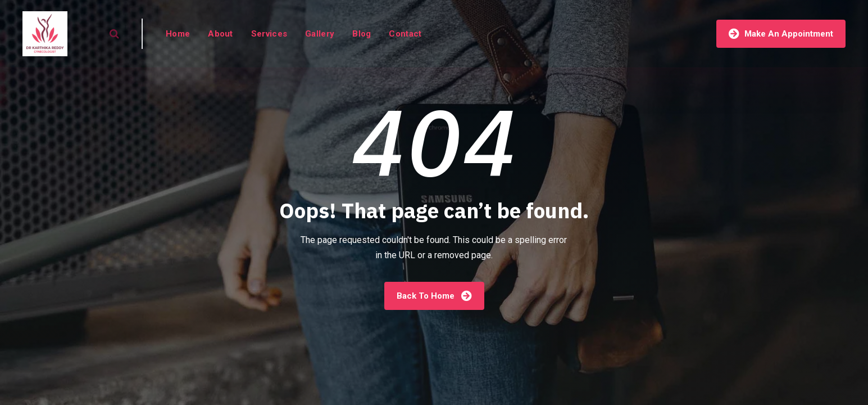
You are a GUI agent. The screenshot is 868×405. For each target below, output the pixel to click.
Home (178, 34)
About (221, 34)
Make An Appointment (781, 33)
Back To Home (434, 296)
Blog (362, 34)
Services (269, 34)
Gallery (320, 34)
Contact (405, 34)
